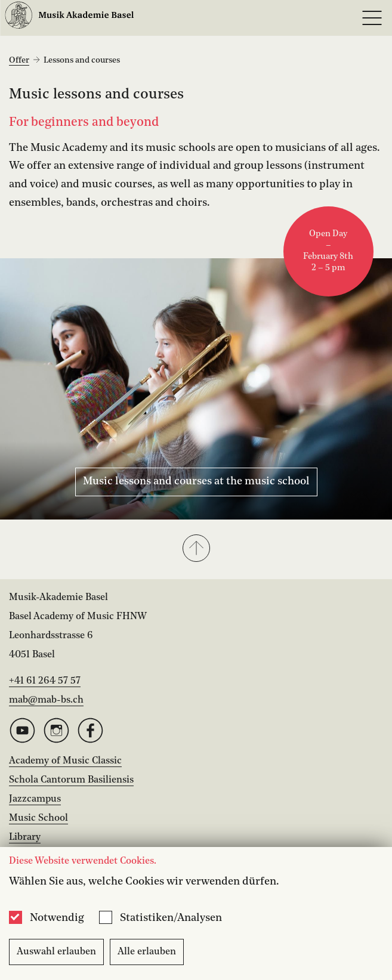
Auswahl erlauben (56, 952)
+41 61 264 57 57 (45, 681)
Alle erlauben (147, 952)
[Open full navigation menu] (372, 18)
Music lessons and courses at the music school (196, 481)
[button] (196, 549)
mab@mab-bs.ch (46, 700)
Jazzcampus (35, 799)
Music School (38, 818)
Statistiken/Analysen (171, 918)
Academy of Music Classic (65, 761)
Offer (19, 60)
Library (25, 837)
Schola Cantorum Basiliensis (71, 780)
